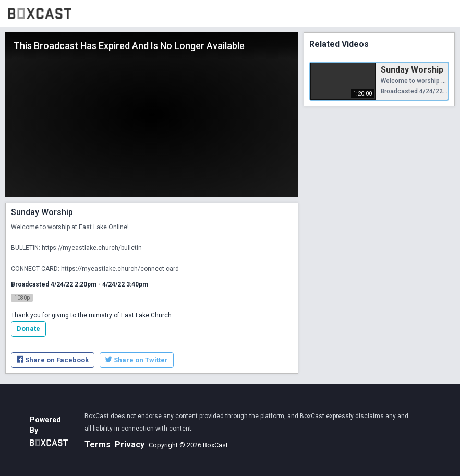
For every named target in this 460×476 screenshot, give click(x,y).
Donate (28, 329)
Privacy (130, 444)
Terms (98, 444)
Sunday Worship (412, 70)
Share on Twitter (137, 360)
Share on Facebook (53, 360)
